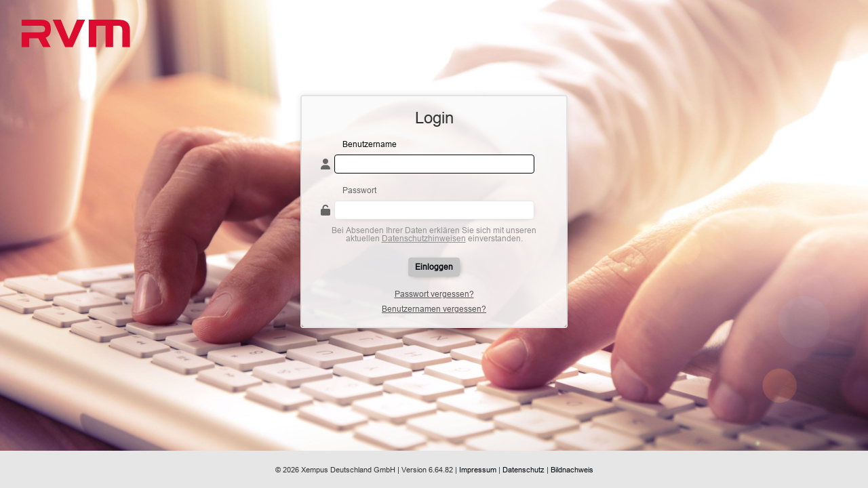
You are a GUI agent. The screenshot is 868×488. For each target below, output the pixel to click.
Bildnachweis (572, 470)
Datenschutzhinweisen (424, 238)
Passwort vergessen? (434, 294)
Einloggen (434, 267)
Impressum (478, 470)
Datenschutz (524, 470)
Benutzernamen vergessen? (434, 309)
